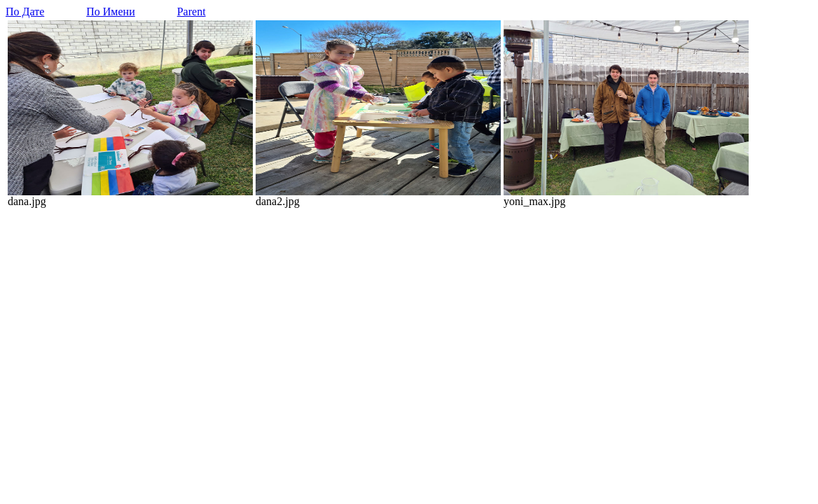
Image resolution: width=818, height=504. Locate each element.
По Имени (110, 12)
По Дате (25, 12)
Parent (192, 12)
